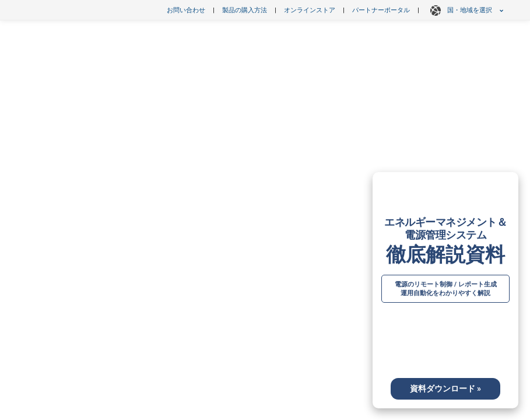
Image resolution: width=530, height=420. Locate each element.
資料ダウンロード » (445, 388)
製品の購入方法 (245, 10)
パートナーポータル (381, 10)
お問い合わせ (186, 10)
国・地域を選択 (465, 10)
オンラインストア (310, 10)
